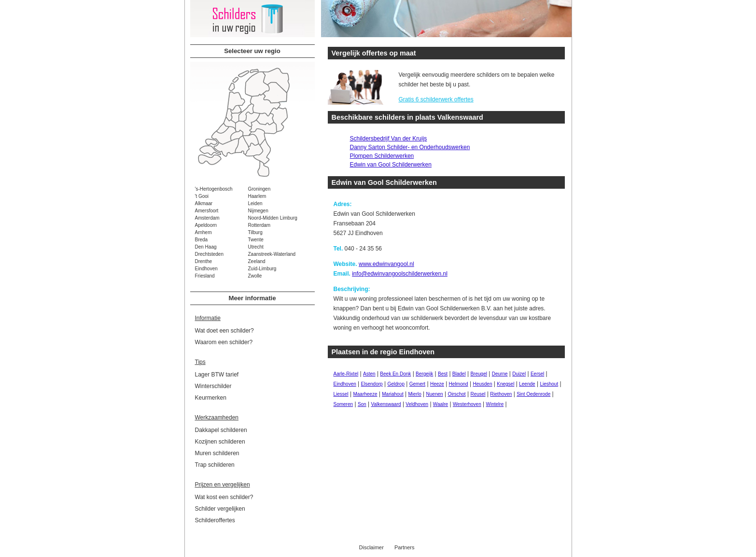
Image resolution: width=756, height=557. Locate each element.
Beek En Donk (395, 374)
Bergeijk (424, 374)
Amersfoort (207, 211)
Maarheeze (365, 394)
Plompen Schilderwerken (382, 156)
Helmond (459, 384)
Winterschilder (213, 386)
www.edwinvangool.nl (386, 264)
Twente (256, 240)
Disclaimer (371, 547)
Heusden (482, 384)
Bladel (459, 374)
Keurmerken (211, 398)
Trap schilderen (215, 465)
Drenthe (204, 261)
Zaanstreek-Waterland (272, 254)
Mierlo (415, 394)
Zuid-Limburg (262, 269)
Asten (369, 374)
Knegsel (505, 384)
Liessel (341, 394)
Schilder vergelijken (220, 509)
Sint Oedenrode (533, 394)
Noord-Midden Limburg (273, 218)
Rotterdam (259, 225)
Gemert (417, 384)
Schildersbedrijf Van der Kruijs (389, 139)
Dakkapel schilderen (221, 430)
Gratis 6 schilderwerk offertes (436, 99)
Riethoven (501, 394)
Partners (405, 547)
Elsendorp (372, 384)
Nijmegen (258, 211)
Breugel (478, 374)
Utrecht (256, 247)
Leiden (255, 203)
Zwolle (255, 276)
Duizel (519, 374)
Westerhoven (467, 404)
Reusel (478, 394)
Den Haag (206, 247)
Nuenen (435, 394)
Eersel (537, 374)
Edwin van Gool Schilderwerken (391, 165)
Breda (202, 240)
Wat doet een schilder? (224, 331)
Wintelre (495, 404)
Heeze (437, 384)
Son (362, 404)
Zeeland (257, 261)
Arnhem (203, 232)
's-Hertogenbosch (214, 189)
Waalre (441, 404)
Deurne (500, 374)
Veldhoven (417, 404)
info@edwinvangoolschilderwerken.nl (400, 274)
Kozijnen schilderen (220, 442)
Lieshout (549, 384)
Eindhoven (206, 269)
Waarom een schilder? (224, 342)
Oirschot (456, 394)
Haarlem (257, 196)
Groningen (259, 189)
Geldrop (396, 384)
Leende (527, 384)
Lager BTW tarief (217, 375)
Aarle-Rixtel (346, 374)
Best (443, 374)
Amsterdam (207, 218)
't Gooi (202, 196)
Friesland (205, 276)
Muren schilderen (217, 453)
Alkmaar (204, 203)
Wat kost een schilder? (224, 497)
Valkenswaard (386, 404)
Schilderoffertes (215, 520)
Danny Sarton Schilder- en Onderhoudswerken (410, 147)
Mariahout (392, 394)
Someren (343, 404)
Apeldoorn (206, 225)
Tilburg (255, 232)
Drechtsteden (209, 254)
